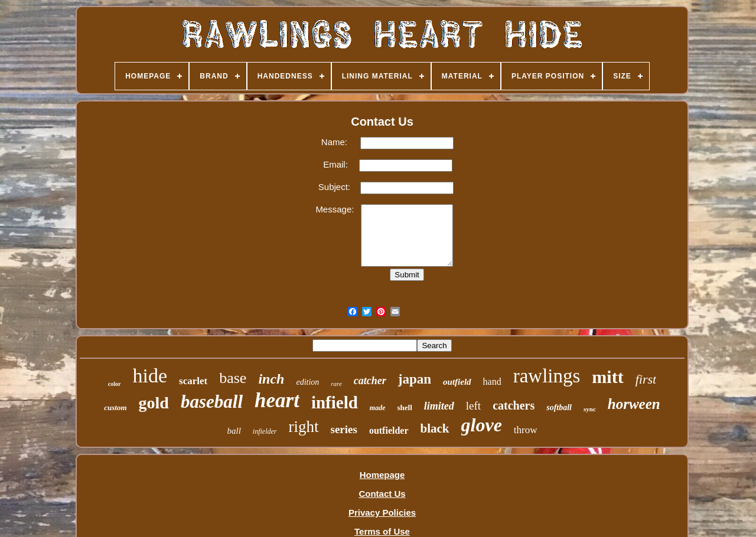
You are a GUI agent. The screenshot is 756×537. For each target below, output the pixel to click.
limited (439, 406)
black (435, 428)
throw (526, 430)
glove (482, 425)
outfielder (389, 430)
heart (277, 400)
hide (150, 376)
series (344, 429)
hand (492, 382)
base (233, 378)
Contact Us (382, 494)
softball (559, 407)
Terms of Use (382, 531)
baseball (212, 402)
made (378, 408)
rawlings (547, 376)
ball (234, 431)
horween (634, 404)
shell (405, 407)
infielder (265, 431)
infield (335, 402)
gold (154, 403)
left (473, 406)
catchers (514, 405)
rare (336, 384)
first (646, 379)
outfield (457, 382)
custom (115, 407)
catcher (370, 381)
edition (307, 382)
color (115, 384)
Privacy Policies (382, 513)
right (304, 427)
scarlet (193, 381)
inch (271, 379)
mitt (607, 377)
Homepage (382, 475)
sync (590, 409)
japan (415, 379)
